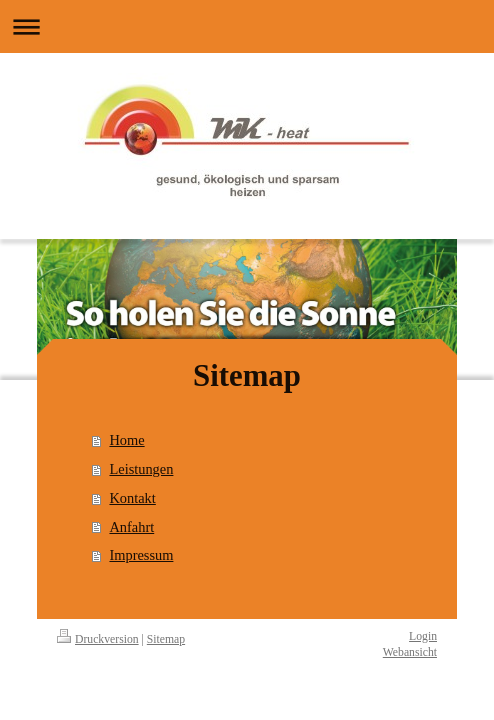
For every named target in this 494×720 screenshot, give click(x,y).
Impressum (141, 555)
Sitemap (166, 639)
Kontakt (132, 498)
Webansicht (410, 652)
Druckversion (98, 639)
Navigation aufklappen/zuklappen (247, 26)
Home (126, 440)
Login (423, 636)
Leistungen (141, 469)
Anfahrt (131, 527)
